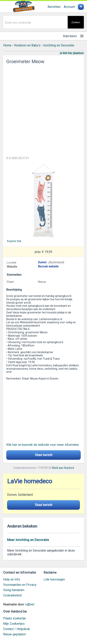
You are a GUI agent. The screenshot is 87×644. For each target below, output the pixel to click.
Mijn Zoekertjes (14, 624)
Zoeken (76, 22)
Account (69, 7)
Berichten (54, 7)
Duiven (42, 262)
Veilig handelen (14, 590)
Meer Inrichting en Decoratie (28, 540)
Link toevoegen (54, 579)
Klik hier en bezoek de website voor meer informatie (43, 445)
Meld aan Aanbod (63, 468)
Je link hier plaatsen (72, 53)
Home (7, 45)
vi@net (30, 604)
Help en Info (12, 579)
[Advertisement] (43, 109)
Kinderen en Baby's (27, 45)
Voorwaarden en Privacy (20, 585)
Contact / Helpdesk (17, 629)
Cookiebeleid (12, 595)
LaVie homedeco (30, 481)
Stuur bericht (44, 455)
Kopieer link (14, 241)
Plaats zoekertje (14, 618)
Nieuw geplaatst (14, 634)
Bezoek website (48, 266)
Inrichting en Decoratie (59, 45)
